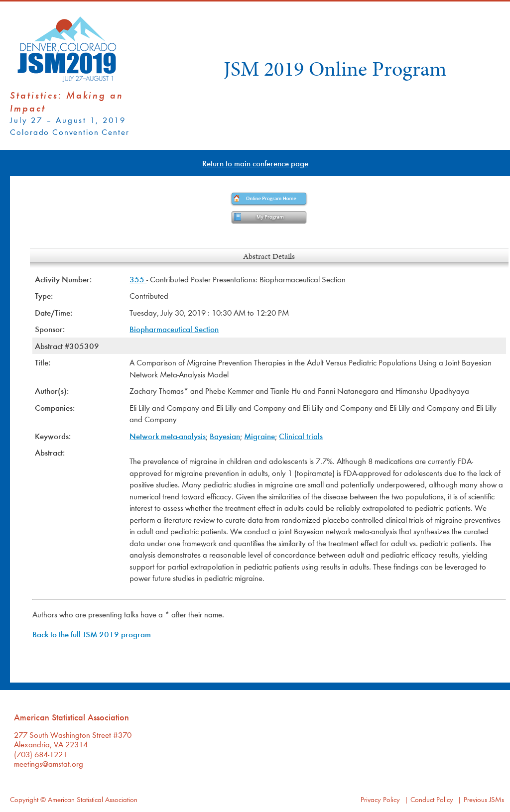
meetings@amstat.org (49, 763)
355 (138, 279)
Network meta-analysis (168, 436)
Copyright (24, 799)
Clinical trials (301, 436)
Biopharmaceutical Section (174, 329)
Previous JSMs (484, 799)
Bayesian (225, 436)
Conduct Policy (432, 799)
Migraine (259, 436)
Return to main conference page (255, 163)
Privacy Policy (380, 799)
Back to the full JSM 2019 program (92, 634)
